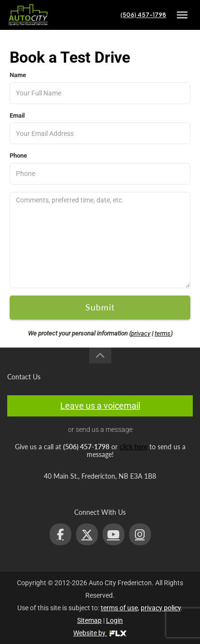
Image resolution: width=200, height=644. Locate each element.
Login (114, 620)
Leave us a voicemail (100, 406)
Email (17, 115)
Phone (18, 155)
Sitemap (89, 620)
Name (18, 75)
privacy (141, 333)
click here (133, 447)
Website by (100, 633)
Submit (100, 307)
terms (163, 333)
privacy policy (161, 608)
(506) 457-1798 (143, 15)
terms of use (119, 608)
